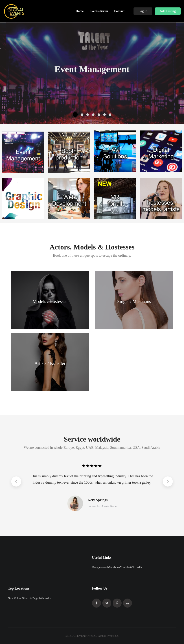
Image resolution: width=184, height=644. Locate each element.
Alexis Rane (109, 506)
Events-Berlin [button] (99, 11)
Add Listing (168, 11)
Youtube (125, 567)
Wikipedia (136, 567)
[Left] (16, 481)
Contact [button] (119, 11)
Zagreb (36, 598)
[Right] (168, 481)
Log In (143, 11)
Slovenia (27, 598)
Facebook (115, 567)
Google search (100, 567)
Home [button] (80, 11)
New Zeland (15, 598)
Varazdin (46, 598)
